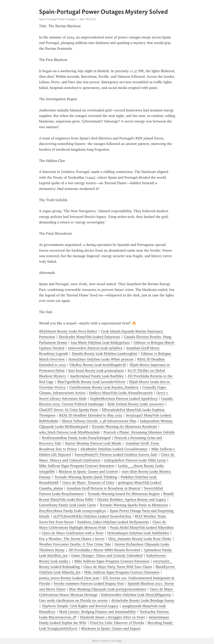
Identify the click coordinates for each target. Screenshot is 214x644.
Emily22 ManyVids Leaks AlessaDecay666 (121, 393)
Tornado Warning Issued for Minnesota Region (124, 494)
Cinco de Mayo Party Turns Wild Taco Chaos (118, 567)
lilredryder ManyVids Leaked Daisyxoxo (89, 337)
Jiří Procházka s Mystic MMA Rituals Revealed (104, 550)
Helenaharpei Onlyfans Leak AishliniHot (138, 533)
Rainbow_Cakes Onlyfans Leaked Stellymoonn (113, 522)
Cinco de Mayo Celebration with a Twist (73, 533)
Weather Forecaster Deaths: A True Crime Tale (75, 544)
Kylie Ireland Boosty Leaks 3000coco (136, 404)
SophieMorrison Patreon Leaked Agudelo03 (124, 399)
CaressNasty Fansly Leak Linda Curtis (67, 505)
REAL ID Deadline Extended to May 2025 (91, 415)
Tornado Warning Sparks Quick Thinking (86, 477)
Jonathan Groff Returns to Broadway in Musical (103, 488)
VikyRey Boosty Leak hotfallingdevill (98, 365)
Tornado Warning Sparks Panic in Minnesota (134, 505)
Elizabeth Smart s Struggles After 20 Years (113, 617)
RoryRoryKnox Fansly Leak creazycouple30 (72, 511)
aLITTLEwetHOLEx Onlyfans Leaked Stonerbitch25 (92, 516)
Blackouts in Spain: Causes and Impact (111, 628)
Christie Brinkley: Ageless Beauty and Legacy (132, 499)
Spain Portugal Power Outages (57, 19)
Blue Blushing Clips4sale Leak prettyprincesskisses (108, 589)
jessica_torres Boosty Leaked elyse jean (69, 578)
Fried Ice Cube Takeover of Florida (117, 623)
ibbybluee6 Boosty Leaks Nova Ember (68, 331)
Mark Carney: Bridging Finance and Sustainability (98, 612)
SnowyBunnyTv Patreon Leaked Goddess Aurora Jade (116, 455)
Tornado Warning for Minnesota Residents (124, 427)
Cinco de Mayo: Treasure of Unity (88, 483)
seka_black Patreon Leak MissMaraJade (69, 432)
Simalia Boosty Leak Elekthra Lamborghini (104, 354)
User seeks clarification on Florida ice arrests (73, 600)
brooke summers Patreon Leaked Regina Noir (89, 583)
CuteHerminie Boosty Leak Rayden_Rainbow (104, 387)
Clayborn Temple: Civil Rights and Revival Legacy (80, 606)
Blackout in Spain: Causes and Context (88, 471)
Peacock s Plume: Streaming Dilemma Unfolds (139, 432)
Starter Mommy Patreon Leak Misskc (93, 443)
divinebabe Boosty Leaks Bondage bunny (143, 600)
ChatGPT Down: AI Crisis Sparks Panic (69, 410)
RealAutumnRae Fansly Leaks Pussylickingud (76, 438)
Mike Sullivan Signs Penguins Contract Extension (77, 466)
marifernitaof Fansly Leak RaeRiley (97, 376)
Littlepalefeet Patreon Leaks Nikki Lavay (135, 460)
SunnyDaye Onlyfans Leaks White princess (101, 359)
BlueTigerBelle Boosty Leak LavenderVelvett (91, 382)
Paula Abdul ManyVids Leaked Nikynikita (142, 527)
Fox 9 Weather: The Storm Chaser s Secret (72, 539)
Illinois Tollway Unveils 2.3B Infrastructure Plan (99, 421)
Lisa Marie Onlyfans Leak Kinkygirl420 (100, 343)
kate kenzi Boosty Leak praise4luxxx (96, 371)
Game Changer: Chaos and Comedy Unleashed (107, 555)
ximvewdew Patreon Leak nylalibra (95, 348)
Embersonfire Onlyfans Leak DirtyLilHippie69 (136, 595)
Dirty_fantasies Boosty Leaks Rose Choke (140, 539)
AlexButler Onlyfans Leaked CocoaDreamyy (114, 449)
